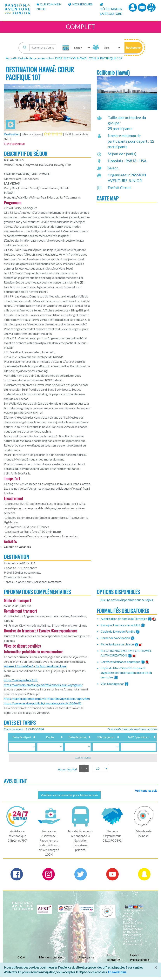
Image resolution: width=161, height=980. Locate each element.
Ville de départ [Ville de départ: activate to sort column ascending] (97, 739)
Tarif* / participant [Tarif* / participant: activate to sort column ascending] (132, 741)
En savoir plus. (117, 972)
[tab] (53, 134)
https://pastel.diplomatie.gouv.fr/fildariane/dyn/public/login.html (47, 699)
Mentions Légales (51, 961)
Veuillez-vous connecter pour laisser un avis (69, 799)
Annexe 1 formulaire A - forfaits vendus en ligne (35, 666)
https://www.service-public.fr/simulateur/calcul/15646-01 (43, 703)
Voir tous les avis (146, 795)
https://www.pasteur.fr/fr (21, 680)
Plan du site (86, 961)
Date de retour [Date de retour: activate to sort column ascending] (72, 741)
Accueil (11, 58)
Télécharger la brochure (111, 9)
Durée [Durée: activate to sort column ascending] (47, 741)
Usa (50, 58)
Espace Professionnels (140, 961)
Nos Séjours (80, 4)
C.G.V (21, 961)
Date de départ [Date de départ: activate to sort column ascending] (23, 741)
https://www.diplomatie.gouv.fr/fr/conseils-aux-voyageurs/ (43, 685)
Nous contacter (114, 961)
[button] (133, 48)
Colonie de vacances (32, 58)
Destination (12, 134)
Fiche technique (14, 144)
